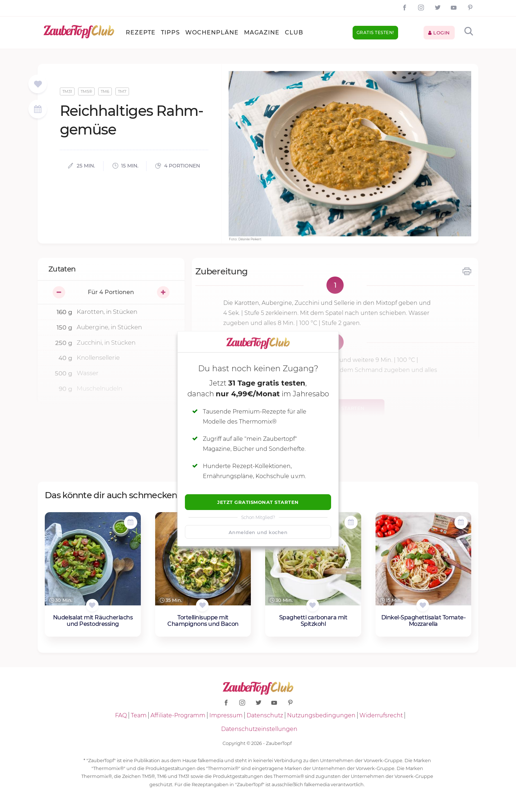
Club (294, 32)
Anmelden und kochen (258, 532)
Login (439, 33)
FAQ (121, 715)
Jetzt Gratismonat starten (258, 502)
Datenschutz (265, 715)
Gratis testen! (375, 32)
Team (139, 715)
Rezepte (141, 32)
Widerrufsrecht (381, 715)
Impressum (226, 715)
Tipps (170, 32)
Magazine (262, 32)
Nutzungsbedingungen (321, 715)
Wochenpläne (212, 32)
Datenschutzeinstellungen (259, 729)
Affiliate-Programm (178, 715)
